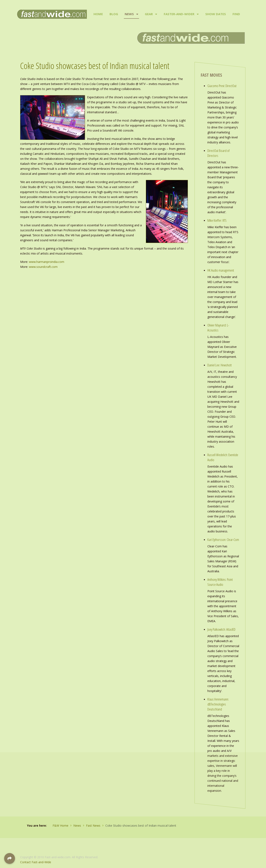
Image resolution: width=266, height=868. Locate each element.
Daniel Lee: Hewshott (220, 365)
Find (236, 14)
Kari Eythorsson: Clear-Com (223, 540)
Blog (114, 14)
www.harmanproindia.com (47, 262)
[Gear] (156, 14)
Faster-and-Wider (179, 14)
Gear (149, 14)
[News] (137, 14)
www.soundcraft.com (43, 267)
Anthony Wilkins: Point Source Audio (220, 582)
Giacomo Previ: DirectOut (222, 86)
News (129, 14)
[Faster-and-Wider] (197, 14)
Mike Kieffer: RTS (217, 220)
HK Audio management (221, 270)
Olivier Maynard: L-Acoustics (218, 328)
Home (98, 14)
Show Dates (216, 14)
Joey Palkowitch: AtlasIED (221, 629)
